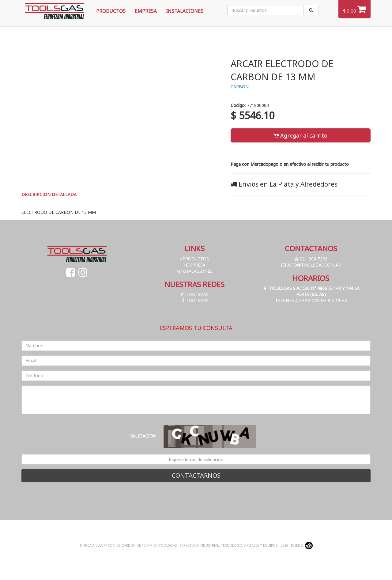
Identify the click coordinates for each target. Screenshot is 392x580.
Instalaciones (185, 11)
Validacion (143, 436)
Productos (111, 11)
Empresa (146, 11)
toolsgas (194, 294)
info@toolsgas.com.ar (311, 265)
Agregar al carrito (300, 135)
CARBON (240, 87)
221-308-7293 (311, 259)
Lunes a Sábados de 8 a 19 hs (311, 300)
